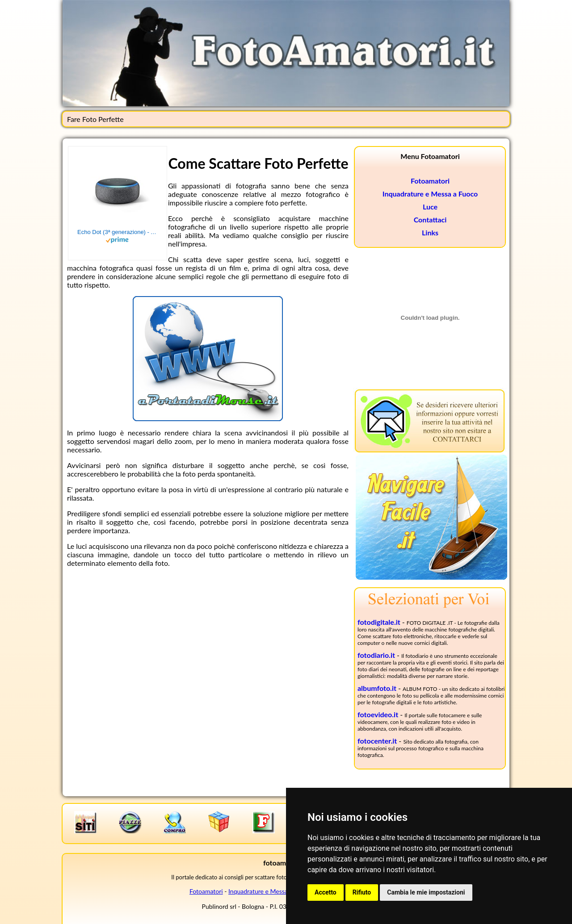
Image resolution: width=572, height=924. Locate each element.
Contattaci (430, 220)
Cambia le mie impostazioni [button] (426, 892)
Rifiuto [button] (362, 892)
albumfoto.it (377, 688)
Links (430, 232)
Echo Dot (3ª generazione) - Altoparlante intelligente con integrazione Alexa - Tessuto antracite (118, 232)
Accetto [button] (326, 892)
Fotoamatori (430, 181)
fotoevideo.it (378, 714)
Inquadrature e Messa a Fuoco (430, 194)
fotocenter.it (377, 741)
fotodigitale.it (379, 622)
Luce (430, 207)
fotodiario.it (376, 655)
